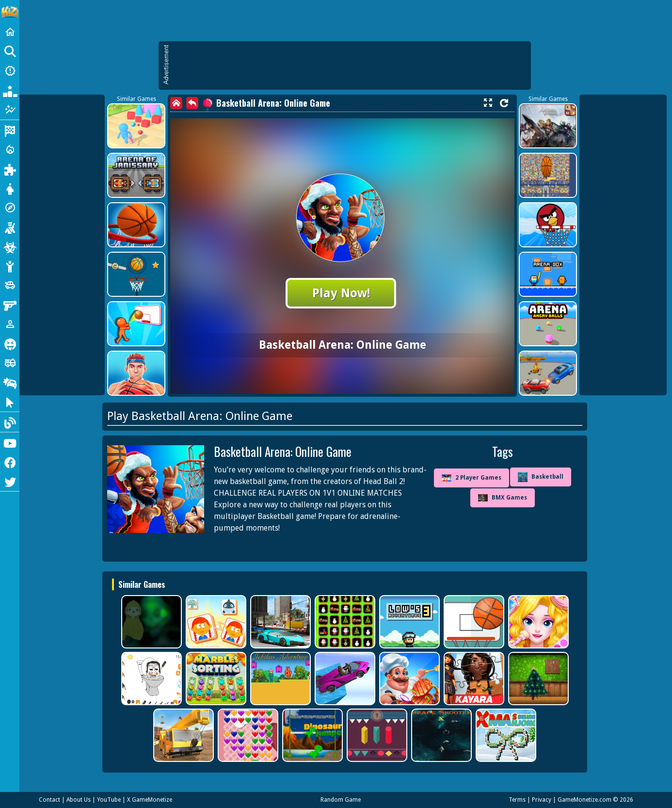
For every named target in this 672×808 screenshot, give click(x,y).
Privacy (542, 800)
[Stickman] (10, 266)
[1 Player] (10, 324)
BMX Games (503, 498)
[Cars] (10, 285)
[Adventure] (10, 208)
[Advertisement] (350, 65)
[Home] (10, 32)
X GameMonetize (150, 800)
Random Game (341, 800)
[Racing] (10, 130)
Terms (517, 800)
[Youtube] (10, 442)
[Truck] (10, 363)
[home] (176, 103)
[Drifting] (10, 382)
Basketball (541, 477)
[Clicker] (10, 402)
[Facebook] (10, 462)
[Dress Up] (10, 188)
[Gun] (10, 305)
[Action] (10, 149)
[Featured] (10, 110)
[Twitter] (10, 481)
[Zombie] (10, 246)
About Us (79, 800)
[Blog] (10, 422)
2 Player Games (472, 478)
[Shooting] (10, 227)
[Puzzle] (10, 169)
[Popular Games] (10, 90)
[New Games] (10, 71)
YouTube (109, 800)
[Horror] (10, 343)
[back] (192, 103)
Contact (49, 800)
